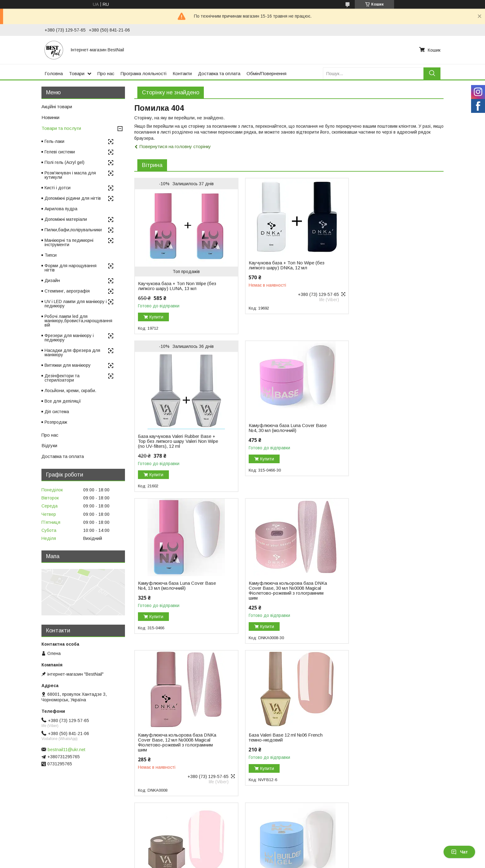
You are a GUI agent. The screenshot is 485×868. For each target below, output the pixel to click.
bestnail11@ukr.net (67, 750)
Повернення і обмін (147, 829)
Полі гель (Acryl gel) (64, 162)
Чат (459, 852)
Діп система (57, 412)
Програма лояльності (144, 73)
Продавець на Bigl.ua (242, 857)
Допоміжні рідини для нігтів (73, 198)
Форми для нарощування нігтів (71, 268)
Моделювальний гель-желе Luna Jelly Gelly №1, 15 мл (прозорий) (384, 732)
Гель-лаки (54, 141)
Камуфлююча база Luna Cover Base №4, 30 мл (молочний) (177, 428)
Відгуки (49, 445)
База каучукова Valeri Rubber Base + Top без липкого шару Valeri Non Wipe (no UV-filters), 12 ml (387, 279)
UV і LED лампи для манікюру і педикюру (76, 304)
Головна (54, 73)
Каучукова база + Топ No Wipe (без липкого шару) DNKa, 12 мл (281, 265)
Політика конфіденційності (292, 862)
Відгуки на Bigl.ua (24, 829)
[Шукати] (432, 73)
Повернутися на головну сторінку (175, 146)
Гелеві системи (60, 152)
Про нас (106, 73)
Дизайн (52, 280)
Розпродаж (56, 422)
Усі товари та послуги (417, 794)
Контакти (182, 73)
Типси (51, 255)
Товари (77, 73)
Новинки (50, 117)
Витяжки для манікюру (68, 365)
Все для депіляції (63, 401)
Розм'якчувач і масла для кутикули (70, 175)
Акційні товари (57, 107)
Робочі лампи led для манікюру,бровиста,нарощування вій (78, 321)
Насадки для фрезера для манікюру (72, 353)
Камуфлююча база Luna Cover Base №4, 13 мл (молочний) (282, 428)
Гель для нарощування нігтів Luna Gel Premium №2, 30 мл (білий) (175, 732)
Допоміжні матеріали (66, 219)
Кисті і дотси (58, 188)
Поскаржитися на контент (243, 862)
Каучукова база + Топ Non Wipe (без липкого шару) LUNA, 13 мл (177, 286)
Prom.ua (272, 851)
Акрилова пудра (61, 209)
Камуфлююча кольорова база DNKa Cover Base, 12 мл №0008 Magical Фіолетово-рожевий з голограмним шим (177, 585)
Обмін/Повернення (266, 73)
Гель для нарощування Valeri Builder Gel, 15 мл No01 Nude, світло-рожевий (387, 582)
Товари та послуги (61, 128)
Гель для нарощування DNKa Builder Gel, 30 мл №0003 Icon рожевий (275, 735)
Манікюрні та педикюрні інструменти (69, 242)
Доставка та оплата (219, 73)
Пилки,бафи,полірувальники (73, 230)
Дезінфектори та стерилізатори (62, 378)
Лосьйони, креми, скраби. (70, 391)
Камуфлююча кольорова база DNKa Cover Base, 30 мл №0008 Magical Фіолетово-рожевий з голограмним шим (387, 433)
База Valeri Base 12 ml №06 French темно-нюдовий (280, 580)
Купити (156, 317)
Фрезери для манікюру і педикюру (69, 338)
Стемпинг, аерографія (67, 291)
